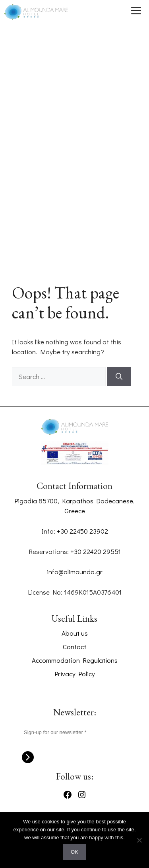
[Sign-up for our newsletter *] (80, 732)
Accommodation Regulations (75, 660)
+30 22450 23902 (82, 531)
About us (75, 633)
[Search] (119, 377)
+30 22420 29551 (96, 551)
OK (74, 852)
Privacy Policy (75, 674)
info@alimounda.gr (75, 572)
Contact (74, 647)
